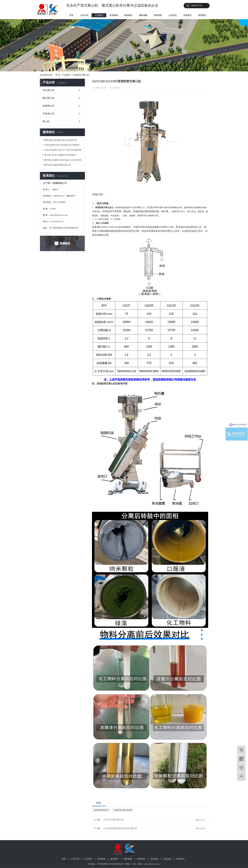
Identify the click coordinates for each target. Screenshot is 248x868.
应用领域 (114, 15)
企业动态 (173, 15)
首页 (71, 15)
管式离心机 (48, 90)
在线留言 (187, 15)
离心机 (46, 121)
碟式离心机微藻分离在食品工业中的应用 (63, 160)
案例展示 (128, 15)
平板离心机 (48, 114)
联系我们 (202, 15)
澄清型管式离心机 (81, 75)
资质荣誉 (158, 15)
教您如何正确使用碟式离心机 (58, 165)
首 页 (58, 75)
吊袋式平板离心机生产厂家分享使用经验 (63, 150)
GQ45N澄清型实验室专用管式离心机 (121, 828)
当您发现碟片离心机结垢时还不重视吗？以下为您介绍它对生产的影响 (63, 145)
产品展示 (99, 15)
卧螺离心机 (48, 106)
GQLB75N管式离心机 (114, 820)
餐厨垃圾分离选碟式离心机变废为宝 (61, 140)
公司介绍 (84, 15)
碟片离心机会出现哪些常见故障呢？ (61, 155)
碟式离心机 (48, 98)
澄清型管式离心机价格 (123, 810)
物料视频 (143, 15)
